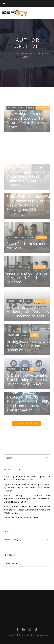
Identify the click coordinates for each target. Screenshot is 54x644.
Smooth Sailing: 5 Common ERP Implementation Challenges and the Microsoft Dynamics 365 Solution (27, 498)
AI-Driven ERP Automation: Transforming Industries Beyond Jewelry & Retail (28, 413)
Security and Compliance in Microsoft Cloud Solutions (27, 311)
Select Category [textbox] (13, 540)
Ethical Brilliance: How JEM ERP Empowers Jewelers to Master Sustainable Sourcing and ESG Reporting (27, 510)
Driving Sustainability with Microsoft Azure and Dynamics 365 (28, 379)
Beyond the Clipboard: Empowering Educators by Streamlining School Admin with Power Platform (27, 487)
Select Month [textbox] (12, 563)
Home (10, 53)
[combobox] (27, 540)
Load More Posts (26, 424)
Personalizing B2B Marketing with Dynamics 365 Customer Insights (28, 345)
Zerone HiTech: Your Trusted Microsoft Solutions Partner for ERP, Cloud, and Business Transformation (28, 435)
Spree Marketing (41, 635)
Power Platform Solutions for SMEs (21, 518)
